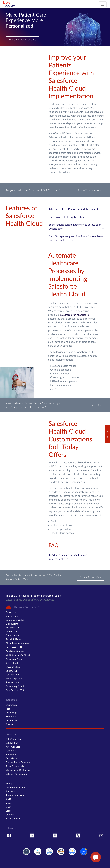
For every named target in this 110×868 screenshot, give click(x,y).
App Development (15, 651)
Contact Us (96, 405)
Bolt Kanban (12, 743)
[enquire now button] (96, 857)
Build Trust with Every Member (76, 217)
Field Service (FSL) (15, 690)
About (9, 783)
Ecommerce (11, 705)
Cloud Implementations (17, 643)
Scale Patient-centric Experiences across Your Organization (76, 227)
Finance (10, 724)
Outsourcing (12, 624)
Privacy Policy (13, 818)
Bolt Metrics (12, 754)
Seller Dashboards (15, 766)
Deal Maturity (13, 758)
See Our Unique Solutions (21, 40)
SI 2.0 (8, 803)
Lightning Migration (15, 620)
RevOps (9, 799)
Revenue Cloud (13, 667)
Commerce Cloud (14, 659)
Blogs (8, 807)
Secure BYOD (12, 751)
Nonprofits (11, 716)
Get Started (107, 434)
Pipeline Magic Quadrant (18, 762)
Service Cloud (13, 675)
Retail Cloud (12, 663)
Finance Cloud (13, 682)
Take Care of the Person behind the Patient (76, 209)
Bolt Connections (14, 739)
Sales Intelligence (14, 639)
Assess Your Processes (91, 190)
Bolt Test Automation (16, 774)
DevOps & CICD (14, 647)
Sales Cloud (11, 671)
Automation (12, 631)
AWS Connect (13, 747)
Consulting (11, 612)
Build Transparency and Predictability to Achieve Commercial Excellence (76, 238)
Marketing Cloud (14, 678)
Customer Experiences (17, 787)
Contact (10, 814)
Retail (8, 709)
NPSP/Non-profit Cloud (18, 655)
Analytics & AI (13, 628)
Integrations (12, 616)
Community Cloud (15, 686)
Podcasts (10, 791)
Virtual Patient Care (92, 577)
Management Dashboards (18, 770)
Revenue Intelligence (16, 795)
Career (9, 811)
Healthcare (11, 720)
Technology (11, 713)
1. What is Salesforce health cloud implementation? (76, 557)
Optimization (12, 635)
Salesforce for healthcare (74, 315)
